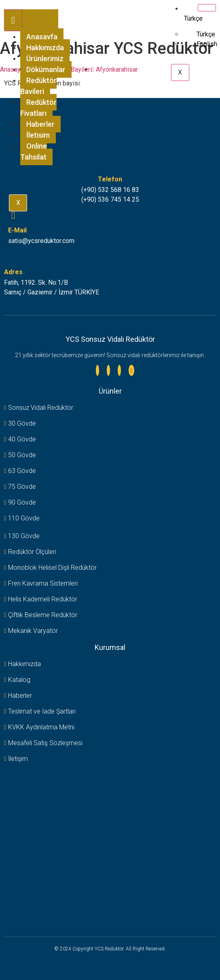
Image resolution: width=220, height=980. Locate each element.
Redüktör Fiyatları (38, 108)
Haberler (40, 124)
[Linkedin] (97, 370)
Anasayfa (42, 37)
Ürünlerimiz (45, 59)
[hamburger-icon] (13, 20)
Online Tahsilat (34, 151)
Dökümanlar (46, 69)
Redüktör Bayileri (38, 86)
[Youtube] (131, 370)
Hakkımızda (45, 48)
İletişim (38, 135)
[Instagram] (108, 370)
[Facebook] (119, 370)
